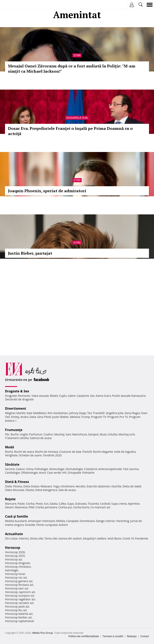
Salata (54, 504)
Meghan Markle (15, 413)
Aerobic (81, 486)
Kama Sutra (103, 396)
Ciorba (30, 504)
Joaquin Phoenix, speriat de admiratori (47, 191)
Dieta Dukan (31, 486)
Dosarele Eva (77, 118)
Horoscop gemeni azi (19, 581)
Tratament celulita (17, 438)
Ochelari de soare (30, 455)
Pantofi (87, 452)
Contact (145, 636)
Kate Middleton (36, 413)
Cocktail (105, 504)
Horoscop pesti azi (17, 606)
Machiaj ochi (127, 434)
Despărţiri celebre (95, 538)
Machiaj (59, 434)
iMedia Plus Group (42, 633)
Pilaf (31, 507)
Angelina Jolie (115, 413)
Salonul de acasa (41, 438)
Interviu (24, 538)
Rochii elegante (103, 452)
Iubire (72, 396)
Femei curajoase (47, 525)
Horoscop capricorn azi (20, 592)
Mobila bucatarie (16, 521)
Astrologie (12, 570)
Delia (33, 417)
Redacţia (132, 636)
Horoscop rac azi (16, 577)
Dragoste (11, 396)
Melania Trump (80, 417)
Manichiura (80, 434)
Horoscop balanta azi (19, 614)
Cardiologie (12, 473)
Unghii (24, 434)
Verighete (11, 455)
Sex (92, 396)
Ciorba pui (65, 507)
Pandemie (142, 538)
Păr (7, 434)
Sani (68, 434)
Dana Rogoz (132, 413)
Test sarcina (131, 469)
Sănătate (12, 464)
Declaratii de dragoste (19, 399)
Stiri (77, 55)
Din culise (11, 538)
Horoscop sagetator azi (20, 599)
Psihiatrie (88, 473)
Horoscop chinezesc (18, 567)
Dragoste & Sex (17, 391)
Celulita (113, 434)
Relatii (54, 396)
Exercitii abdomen (99, 486)
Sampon (93, 434)
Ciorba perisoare (46, 507)
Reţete (10, 499)
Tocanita (93, 504)
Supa (71, 504)
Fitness (18, 486)
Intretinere (68, 486)
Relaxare (46, 486)
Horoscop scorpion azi (20, 596)
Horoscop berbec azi (18, 617)
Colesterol (91, 469)
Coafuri (48, 434)
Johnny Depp (78, 413)
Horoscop (13, 548)
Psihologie (41, 469)
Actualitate (14, 534)
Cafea (62, 504)
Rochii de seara (24, 452)
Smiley (15, 417)
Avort (42, 473)
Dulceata (81, 504)
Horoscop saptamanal (19, 621)
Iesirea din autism (70, 538)
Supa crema (119, 504)
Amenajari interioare (42, 521)
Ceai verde (54, 473)
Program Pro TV (118, 417)
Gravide (30, 525)
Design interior (105, 521)
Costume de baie (70, 452)
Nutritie (117, 486)
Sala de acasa (67, 490)
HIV (64, 473)
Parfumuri (36, 434)
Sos (46, 504)
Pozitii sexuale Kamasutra (129, 396)
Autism (63, 525)
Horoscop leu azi (16, 610)
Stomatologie (74, 469)
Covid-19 (128, 538)
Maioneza (21, 507)
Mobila (61, 521)
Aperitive (134, 504)
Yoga (56, 486)
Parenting (123, 521)
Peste (39, 504)
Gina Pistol (44, 417)
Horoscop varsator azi (19, 603)
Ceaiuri (20, 469)
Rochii (15, 434)
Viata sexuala (40, 396)
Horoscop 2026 (15, 552)
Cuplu (63, 396)
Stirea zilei (36, 538)
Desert (9, 507)
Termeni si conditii (113, 636)
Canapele (72, 521)
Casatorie (83, 396)
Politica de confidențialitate (84, 636)
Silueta (30, 490)
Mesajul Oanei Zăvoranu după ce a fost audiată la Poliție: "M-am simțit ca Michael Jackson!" (72, 69)
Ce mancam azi (101, 507)
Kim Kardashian (58, 413)
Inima (30, 469)
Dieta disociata (15, 490)
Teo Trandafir (96, 413)
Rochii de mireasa (47, 452)
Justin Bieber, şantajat (30, 253)
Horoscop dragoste (18, 563)
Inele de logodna (125, 452)
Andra (24, 417)
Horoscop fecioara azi (19, 585)
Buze (103, 434)
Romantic (24, 396)
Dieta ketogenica (46, 490)
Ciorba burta (81, 507)
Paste (21, 504)
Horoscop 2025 (15, 556)
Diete (8, 486)
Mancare (11, 504)
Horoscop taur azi (17, 588)
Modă (10, 447)
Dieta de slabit (132, 486)
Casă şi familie (16, 516)
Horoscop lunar (15, 574)
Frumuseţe (14, 430)
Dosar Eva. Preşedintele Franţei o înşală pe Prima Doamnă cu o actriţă (70, 131)
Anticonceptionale (110, 469)
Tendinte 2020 (52, 455)
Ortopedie (74, 473)
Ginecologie (57, 469)
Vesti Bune (114, 538)
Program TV (98, 417)
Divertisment (16, 408)
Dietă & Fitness (17, 482)
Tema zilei (51, 538)
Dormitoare (87, 521)
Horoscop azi (14, 559)
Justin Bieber (61, 417)
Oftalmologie (29, 473)
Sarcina (10, 469)
